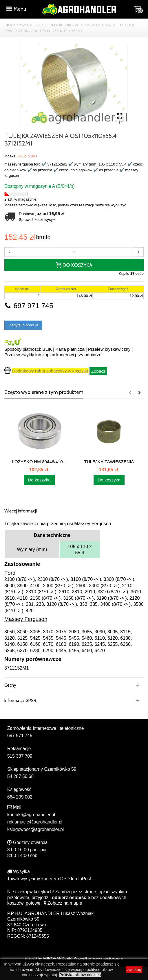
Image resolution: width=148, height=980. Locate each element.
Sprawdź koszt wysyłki (38, 220)
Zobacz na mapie (62, 903)
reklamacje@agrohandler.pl (35, 822)
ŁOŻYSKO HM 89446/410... (39, 462)
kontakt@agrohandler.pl (31, 815)
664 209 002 (20, 797)
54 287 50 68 (20, 776)
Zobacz (98, 371)
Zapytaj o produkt (23, 325)
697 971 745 (29, 306)
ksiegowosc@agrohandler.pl (35, 829)
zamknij (134, 970)
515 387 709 (20, 756)
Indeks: (10, 156)
